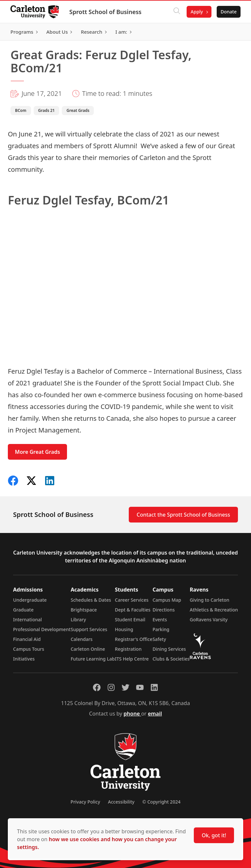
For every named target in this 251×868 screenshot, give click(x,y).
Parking (161, 629)
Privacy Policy (85, 802)
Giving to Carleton (210, 600)
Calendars (82, 639)
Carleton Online (88, 649)
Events (160, 620)
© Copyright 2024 (161, 802)
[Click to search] (177, 12)
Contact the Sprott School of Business (183, 515)
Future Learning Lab (93, 659)
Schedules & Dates (91, 600)
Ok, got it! (214, 835)
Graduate (23, 610)
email (155, 714)
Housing (124, 629)
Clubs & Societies (171, 659)
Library (78, 620)
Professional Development (42, 629)
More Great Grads (38, 452)
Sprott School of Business (105, 12)
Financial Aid (27, 639)
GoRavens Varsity (209, 620)
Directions (164, 610)
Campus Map (167, 600)
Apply (197, 12)
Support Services (89, 629)
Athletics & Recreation (214, 610)
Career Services (132, 600)
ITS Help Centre (132, 659)
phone (132, 714)
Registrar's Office (134, 639)
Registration (128, 649)
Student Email (130, 620)
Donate (229, 12)
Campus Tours (29, 649)
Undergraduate (30, 600)
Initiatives (24, 659)
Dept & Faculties (133, 610)
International (27, 620)
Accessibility (121, 802)
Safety (159, 639)
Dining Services (169, 649)
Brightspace (84, 610)
